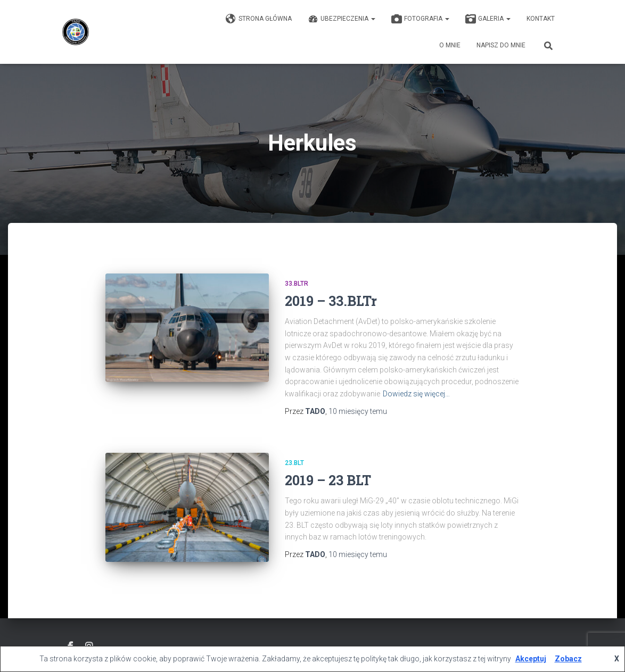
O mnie (450, 45)
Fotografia (420, 19)
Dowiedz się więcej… (416, 394)
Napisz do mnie (501, 45)
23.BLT (294, 463)
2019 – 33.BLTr (331, 301)
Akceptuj (531, 659)
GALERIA (488, 19)
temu (358, 411)
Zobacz (568, 659)
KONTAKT (541, 19)
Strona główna (259, 19)
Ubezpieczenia (342, 19)
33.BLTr (297, 284)
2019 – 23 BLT (328, 480)
